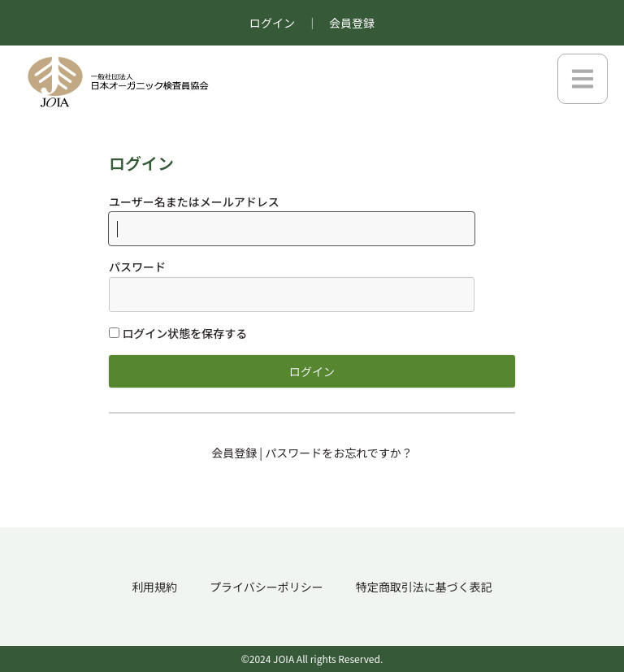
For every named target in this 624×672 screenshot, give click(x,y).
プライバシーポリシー (266, 587)
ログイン (272, 23)
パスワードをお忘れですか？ (339, 453)
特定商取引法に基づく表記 (424, 587)
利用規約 (154, 587)
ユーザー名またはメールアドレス (194, 202)
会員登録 (352, 23)
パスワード (137, 267)
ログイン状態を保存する (178, 333)
